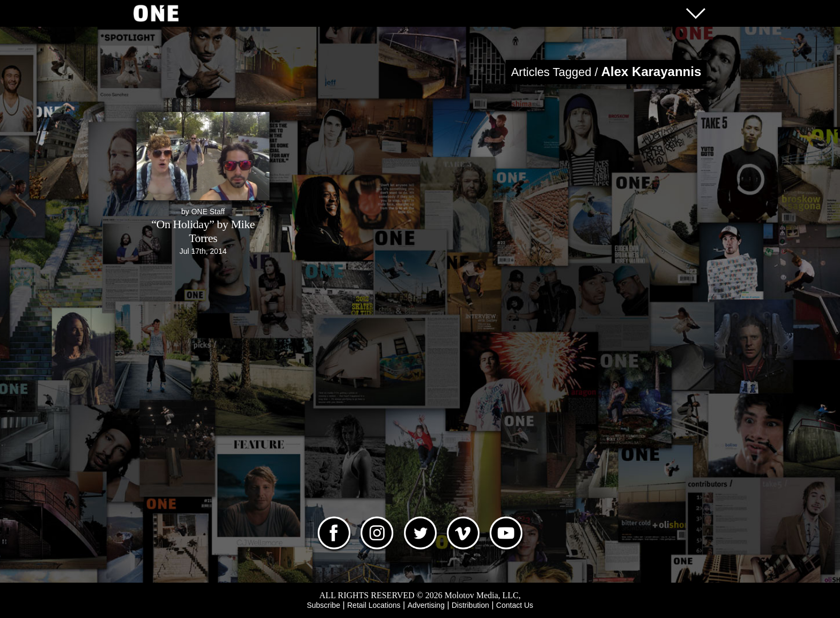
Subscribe (324, 605)
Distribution (470, 605)
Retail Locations (374, 605)
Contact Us (515, 605)
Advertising (426, 605)
